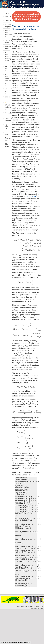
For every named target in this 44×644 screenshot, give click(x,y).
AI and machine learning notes (7, 57)
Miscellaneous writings (7, 120)
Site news (7, 145)
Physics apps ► (7, 69)
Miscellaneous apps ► (7, 91)
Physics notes (7, 48)
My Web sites (7, 127)
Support (7, 21)
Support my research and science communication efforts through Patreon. (26, 17)
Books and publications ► (7, 34)
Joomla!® (41, 629)
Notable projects (7, 26)
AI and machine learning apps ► (7, 80)
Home (7, 13)
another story (31, 196)
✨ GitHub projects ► (7, 106)
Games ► (7, 98)
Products (7, 113)
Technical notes (7, 42)
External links (7, 139)
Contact (7, 17)
